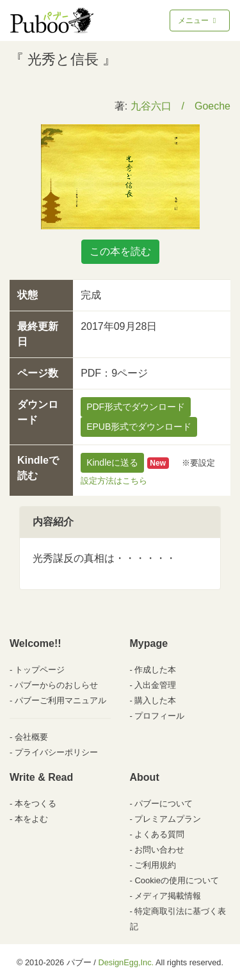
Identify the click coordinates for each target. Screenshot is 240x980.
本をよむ (31, 819)
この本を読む (120, 251)
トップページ (40, 670)
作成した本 (155, 670)
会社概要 (31, 737)
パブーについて (164, 804)
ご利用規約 (155, 865)
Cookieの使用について (176, 880)
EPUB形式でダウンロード (139, 427)
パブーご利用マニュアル (60, 700)
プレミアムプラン (168, 819)
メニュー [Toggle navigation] (198, 20)
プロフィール (159, 716)
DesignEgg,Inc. (126, 962)
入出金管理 (155, 685)
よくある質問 (159, 834)
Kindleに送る (112, 462)
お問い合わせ (159, 850)
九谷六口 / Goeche (180, 106)
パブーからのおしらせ (56, 685)
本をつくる (36, 804)
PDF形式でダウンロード (136, 407)
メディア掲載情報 (168, 896)
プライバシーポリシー (56, 752)
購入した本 (155, 700)
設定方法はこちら (114, 481)
